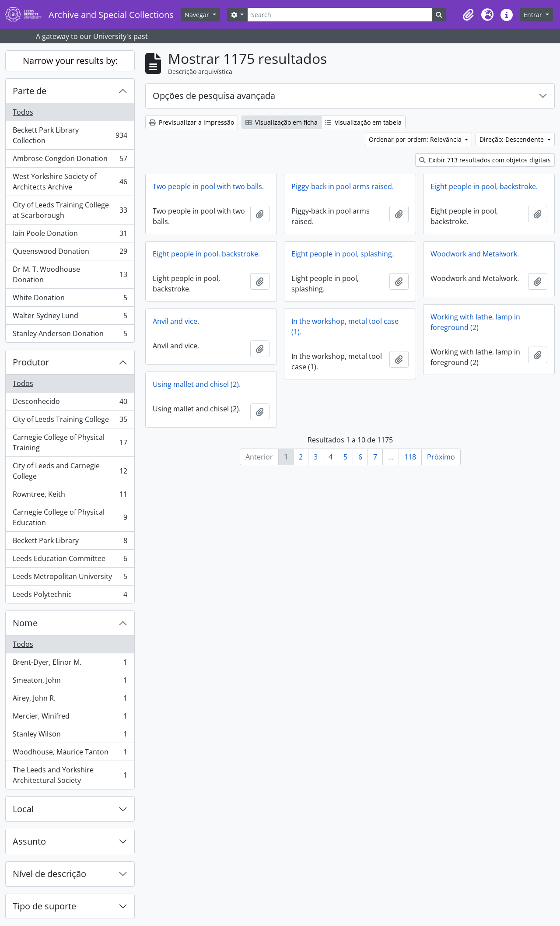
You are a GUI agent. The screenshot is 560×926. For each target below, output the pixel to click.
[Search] (339, 15)
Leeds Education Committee (70, 560)
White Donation (70, 300)
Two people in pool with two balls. (208, 186)
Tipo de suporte (44, 906)
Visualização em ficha (282, 122)
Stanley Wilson (70, 736)
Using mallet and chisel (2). (197, 384)
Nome (25, 623)
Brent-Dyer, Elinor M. (70, 664)
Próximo (441, 457)
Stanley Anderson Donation (70, 335)
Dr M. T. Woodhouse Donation (70, 274)
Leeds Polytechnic (70, 596)
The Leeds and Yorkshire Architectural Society (70, 775)
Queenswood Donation (70, 253)
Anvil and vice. (176, 321)
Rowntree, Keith (70, 496)
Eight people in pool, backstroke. (484, 186)
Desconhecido (70, 403)
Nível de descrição (49, 874)
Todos (23, 112)
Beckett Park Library (70, 542)
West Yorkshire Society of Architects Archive (70, 182)
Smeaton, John (70, 682)
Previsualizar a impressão (192, 122)
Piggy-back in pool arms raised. (343, 186)
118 (410, 457)
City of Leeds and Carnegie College (70, 471)
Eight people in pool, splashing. (343, 254)
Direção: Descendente (513, 139)
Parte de (30, 91)
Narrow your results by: (70, 61)
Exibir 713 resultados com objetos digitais (485, 160)
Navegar (198, 15)
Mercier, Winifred (70, 718)
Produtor (31, 362)
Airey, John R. (70, 700)
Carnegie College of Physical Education (70, 517)
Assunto (29, 841)
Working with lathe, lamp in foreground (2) (475, 322)
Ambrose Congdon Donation (70, 160)
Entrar (534, 15)
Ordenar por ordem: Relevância (416, 139)
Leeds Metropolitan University (70, 578)
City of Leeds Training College (70, 421)
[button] (468, 15)
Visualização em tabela (363, 122)
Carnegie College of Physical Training (70, 442)
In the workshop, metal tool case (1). (345, 326)
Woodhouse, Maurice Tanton (70, 754)
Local (23, 809)
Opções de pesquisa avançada (214, 96)
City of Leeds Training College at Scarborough (70, 210)
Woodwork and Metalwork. (475, 254)
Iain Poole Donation (70, 235)
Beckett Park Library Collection (70, 135)
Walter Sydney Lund (70, 317)
